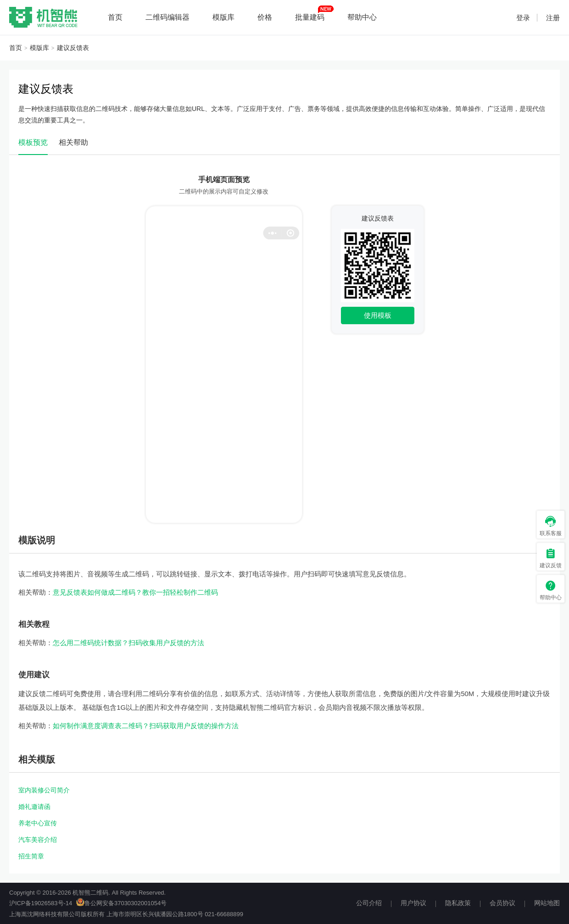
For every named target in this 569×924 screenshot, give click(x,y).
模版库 (223, 17)
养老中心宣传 (38, 823)
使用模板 (378, 315)
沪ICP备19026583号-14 (41, 903)
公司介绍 (369, 903)
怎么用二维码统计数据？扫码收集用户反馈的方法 (128, 643)
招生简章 (31, 856)
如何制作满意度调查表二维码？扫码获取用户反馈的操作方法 (146, 726)
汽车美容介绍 (38, 840)
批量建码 (310, 17)
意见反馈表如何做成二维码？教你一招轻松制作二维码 (135, 592)
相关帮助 (73, 142)
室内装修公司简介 (44, 790)
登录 (523, 18)
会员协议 (502, 903)
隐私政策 (458, 903)
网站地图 (547, 903)
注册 (553, 18)
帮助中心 (362, 17)
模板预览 (33, 142)
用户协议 (413, 903)
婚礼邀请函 (34, 807)
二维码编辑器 (167, 17)
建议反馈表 (73, 48)
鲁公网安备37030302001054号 (121, 903)
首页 (115, 17)
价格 (265, 17)
